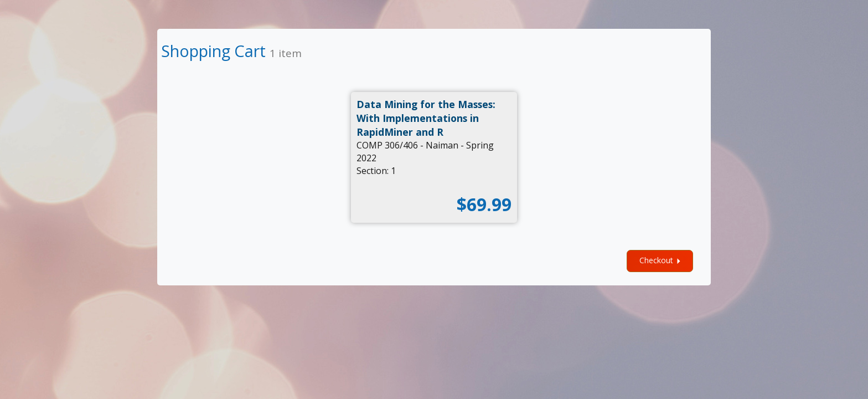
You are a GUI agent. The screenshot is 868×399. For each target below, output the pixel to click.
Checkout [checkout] (662, 261)
